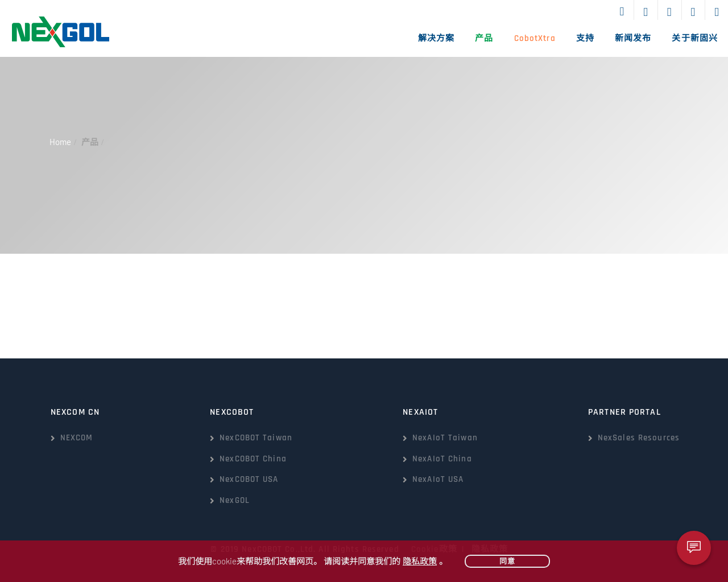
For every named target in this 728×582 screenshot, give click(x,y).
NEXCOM (77, 438)
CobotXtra (535, 38)
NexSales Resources (639, 438)
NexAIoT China (442, 459)
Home (60, 142)
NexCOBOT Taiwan (256, 438)
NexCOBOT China (253, 459)
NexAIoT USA (438, 479)
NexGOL (235, 500)
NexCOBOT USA (249, 479)
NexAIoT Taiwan (445, 438)
